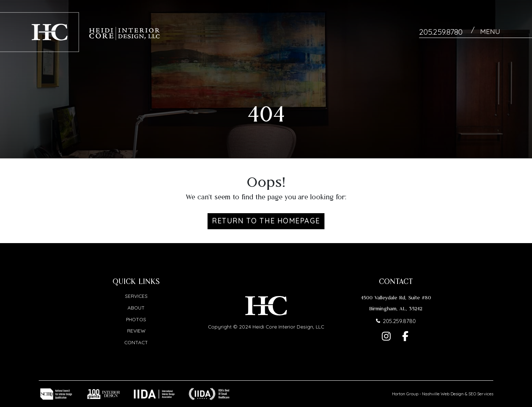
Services (136, 296)
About (136, 308)
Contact (136, 342)
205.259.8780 (441, 32)
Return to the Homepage (266, 221)
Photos (136, 319)
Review (136, 331)
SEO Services (481, 394)
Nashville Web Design (443, 394)
